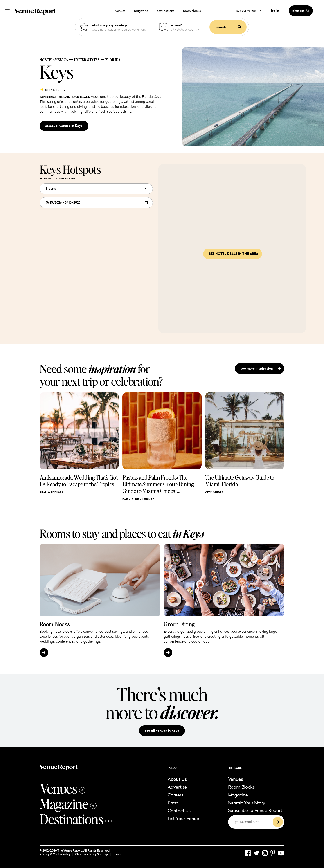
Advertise (177, 787)
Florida (113, 60)
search (228, 27)
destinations (165, 11)
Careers (175, 795)
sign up (301, 11)
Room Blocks (55, 624)
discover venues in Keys (64, 126)
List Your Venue (183, 818)
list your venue (248, 10)
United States (87, 60)
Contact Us (179, 810)
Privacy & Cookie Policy (56, 854)
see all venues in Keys (162, 731)
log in (275, 11)
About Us (177, 779)
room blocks (192, 11)
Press (173, 803)
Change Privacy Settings (93, 854)
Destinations (76, 819)
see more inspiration (261, 368)
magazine (141, 11)
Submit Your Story (247, 803)
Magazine (68, 803)
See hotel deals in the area (234, 254)
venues (120, 11)
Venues (63, 788)
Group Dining (179, 624)
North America (54, 60)
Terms (117, 854)
